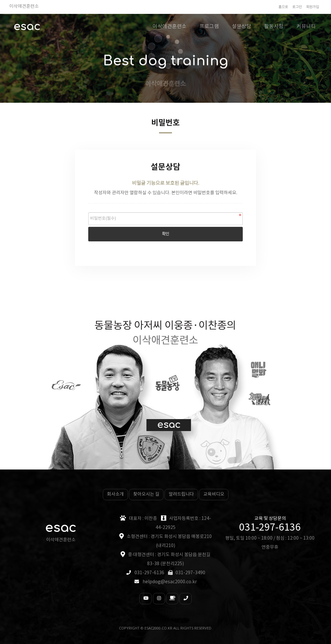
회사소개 (115, 494)
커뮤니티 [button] (306, 26)
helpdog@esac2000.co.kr (170, 582)
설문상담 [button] (241, 26)
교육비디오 (214, 494)
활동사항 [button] (274, 26)
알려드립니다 (181, 494)
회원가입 (313, 7)
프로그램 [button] (209, 26)
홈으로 (283, 7)
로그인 (297, 7)
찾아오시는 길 (146, 494)
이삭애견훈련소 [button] (170, 26)
